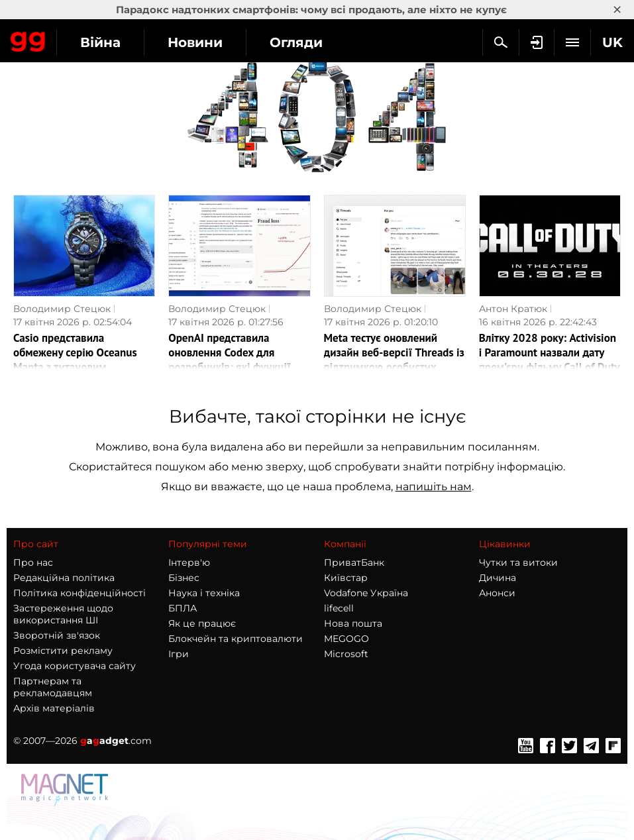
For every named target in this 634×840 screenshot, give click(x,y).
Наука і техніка (204, 593)
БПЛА (183, 608)
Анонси (497, 593)
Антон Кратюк (513, 309)
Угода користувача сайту (75, 666)
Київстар (346, 578)
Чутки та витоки (518, 562)
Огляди (296, 42)
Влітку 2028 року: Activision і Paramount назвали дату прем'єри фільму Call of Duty (550, 352)
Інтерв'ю (189, 562)
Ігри (179, 654)
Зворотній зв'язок (57, 635)
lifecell (339, 608)
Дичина (498, 578)
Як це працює (202, 623)
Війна (100, 42)
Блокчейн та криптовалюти (236, 639)
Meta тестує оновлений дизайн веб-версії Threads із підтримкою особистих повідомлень (394, 360)
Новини (195, 42)
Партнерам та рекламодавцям (53, 687)
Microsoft (346, 654)
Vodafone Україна (366, 593)
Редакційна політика (64, 578)
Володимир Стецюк (62, 309)
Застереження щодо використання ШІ (63, 614)
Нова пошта (353, 623)
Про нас (33, 562)
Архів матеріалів (54, 708)
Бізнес (184, 578)
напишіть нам (434, 487)
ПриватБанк (354, 562)
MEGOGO (346, 639)
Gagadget (28, 39)
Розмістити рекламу (63, 651)
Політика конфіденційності (79, 593)
